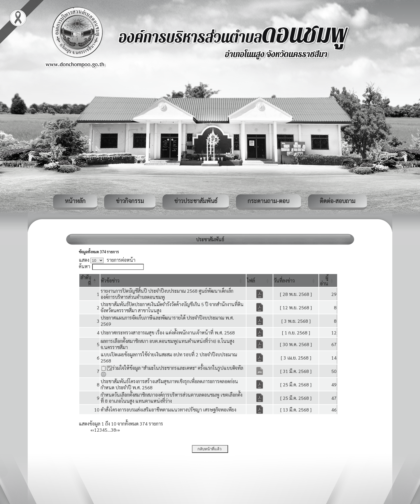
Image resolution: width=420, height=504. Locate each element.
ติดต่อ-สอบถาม (337, 201)
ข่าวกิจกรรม (130, 201)
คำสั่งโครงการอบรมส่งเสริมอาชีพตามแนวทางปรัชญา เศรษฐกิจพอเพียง (168, 410)
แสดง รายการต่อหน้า (107, 260)
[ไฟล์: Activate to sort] (260, 280)
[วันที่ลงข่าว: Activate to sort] (296, 280)
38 (113, 430)
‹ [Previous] (93, 430)
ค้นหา (84, 266)
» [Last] (119, 430)
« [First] (92, 430)
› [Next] (117, 430)
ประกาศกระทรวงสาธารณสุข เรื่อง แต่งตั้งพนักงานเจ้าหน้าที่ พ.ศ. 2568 (168, 333)
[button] (110, 281)
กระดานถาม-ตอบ (268, 201)
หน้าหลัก (75, 201)
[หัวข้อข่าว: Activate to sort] (173, 280)
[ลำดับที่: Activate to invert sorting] (90, 280)
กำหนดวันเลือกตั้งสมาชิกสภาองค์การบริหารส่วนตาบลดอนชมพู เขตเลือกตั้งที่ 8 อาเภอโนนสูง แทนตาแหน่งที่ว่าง (171, 398)
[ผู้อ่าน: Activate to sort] (328, 280)
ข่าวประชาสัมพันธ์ (196, 201)
